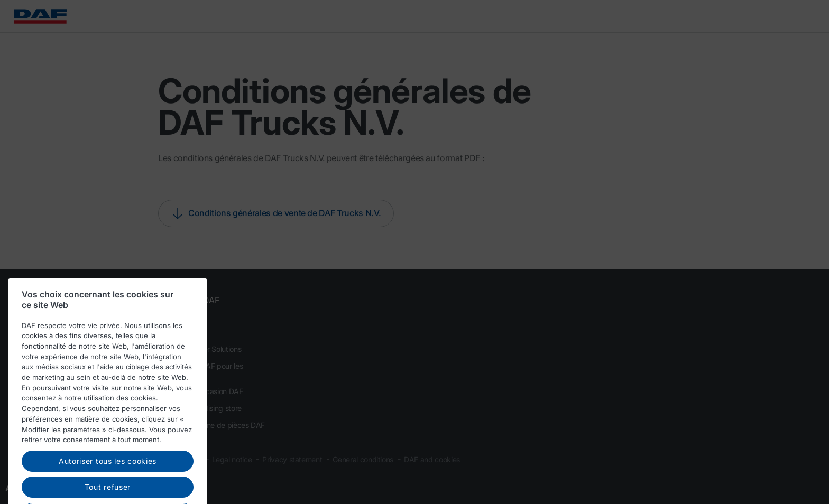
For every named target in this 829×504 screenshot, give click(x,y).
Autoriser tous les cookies (108, 470)
